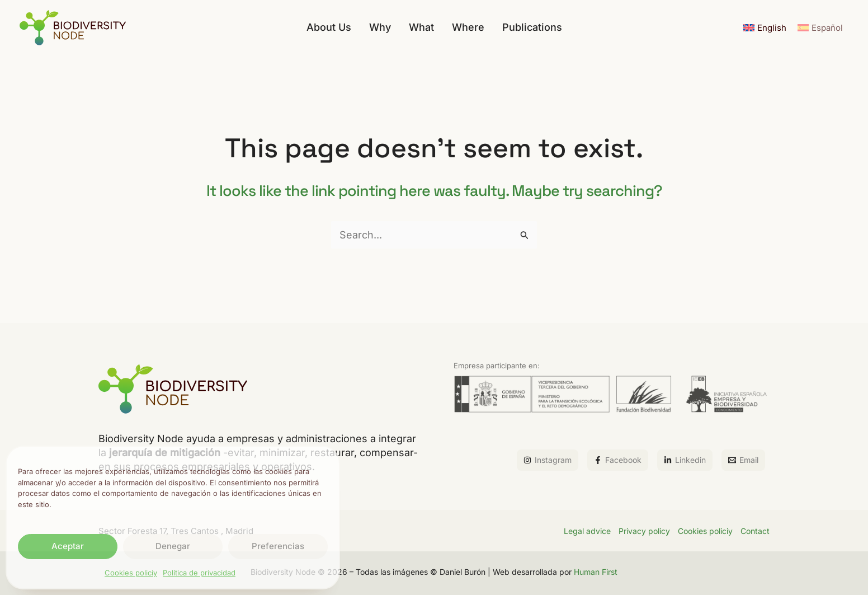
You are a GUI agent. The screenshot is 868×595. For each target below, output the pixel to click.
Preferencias (278, 546)
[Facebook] (618, 460)
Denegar (173, 546)
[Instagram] (548, 460)
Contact (755, 531)
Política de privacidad (199, 573)
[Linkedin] (685, 460)
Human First (596, 572)
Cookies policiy (131, 573)
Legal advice (587, 531)
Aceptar (68, 546)
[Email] (743, 460)
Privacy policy (644, 531)
